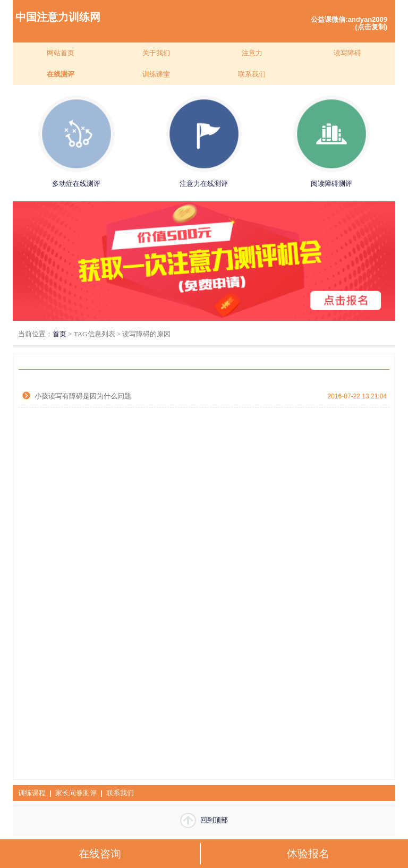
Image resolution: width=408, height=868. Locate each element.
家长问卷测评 (76, 793)
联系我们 (252, 74)
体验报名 (308, 854)
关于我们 (156, 53)
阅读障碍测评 (331, 184)
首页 (59, 334)
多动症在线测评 (76, 184)
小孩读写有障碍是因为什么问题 (83, 396)
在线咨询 (100, 854)
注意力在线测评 (204, 184)
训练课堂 (156, 74)
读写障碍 (347, 53)
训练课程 (32, 793)
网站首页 (61, 53)
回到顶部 (204, 821)
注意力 (252, 53)
